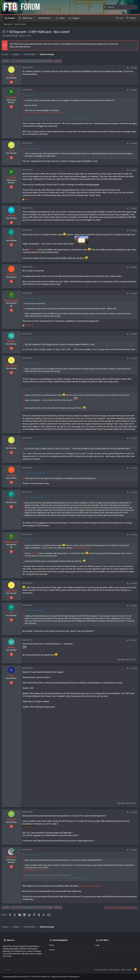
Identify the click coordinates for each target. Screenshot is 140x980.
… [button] (17, 61)
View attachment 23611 (84, 553)
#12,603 (133, 143)
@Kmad (33, 249)
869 (51, 61)
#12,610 (133, 361)
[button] (35, 18)
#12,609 (133, 334)
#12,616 (133, 611)
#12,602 (133, 90)
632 (37, 61)
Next (58, 61)
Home (51, 948)
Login (97, 948)
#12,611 (133, 444)
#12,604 (133, 170)
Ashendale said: (32, 298)
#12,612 (133, 473)
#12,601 (133, 68)
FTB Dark (7, 972)
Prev (8, 61)
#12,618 (133, 674)
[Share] (127, 68)
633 (42, 61)
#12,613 (133, 498)
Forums (52, 952)
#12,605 (133, 208)
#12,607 (133, 267)
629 (21, 61)
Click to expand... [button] (80, 118)
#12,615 (133, 589)
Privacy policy (114, 972)
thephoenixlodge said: (34, 478)
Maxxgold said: (32, 860)
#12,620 (133, 855)
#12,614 (133, 540)
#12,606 (133, 231)
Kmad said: (30, 95)
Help (123, 972)
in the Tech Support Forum (91, 891)
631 (32, 61)
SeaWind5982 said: (33, 503)
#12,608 (133, 293)
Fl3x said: (29, 392)
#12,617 (133, 646)
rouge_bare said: (32, 148)
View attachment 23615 (35, 875)
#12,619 (133, 818)
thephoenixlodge (11, 36)
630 (26, 61)
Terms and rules (101, 972)
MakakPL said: (31, 449)
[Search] (120, 7)
